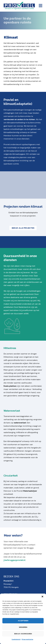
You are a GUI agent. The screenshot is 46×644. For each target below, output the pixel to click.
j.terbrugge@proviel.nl (14, 560)
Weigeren (23, 627)
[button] (42, 597)
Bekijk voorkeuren (23, 634)
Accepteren (23, 621)
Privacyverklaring (27, 639)
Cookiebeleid (16, 639)
